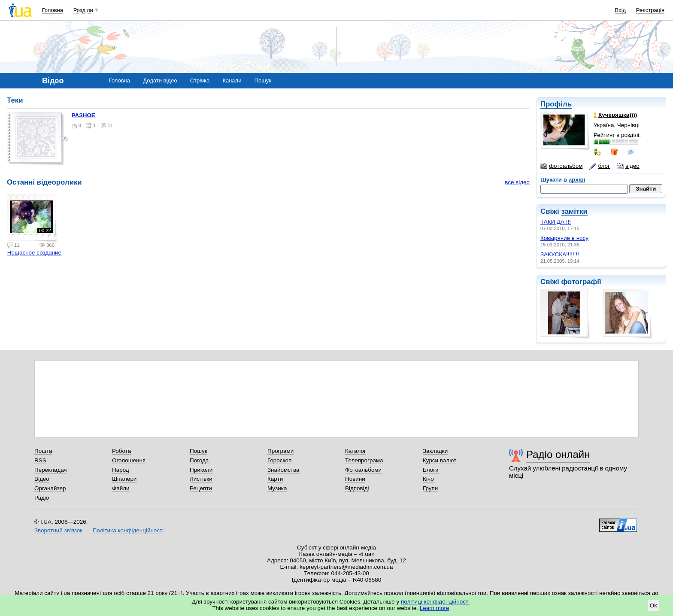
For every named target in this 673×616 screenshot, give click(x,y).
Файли (121, 488)
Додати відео (160, 80)
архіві (577, 180)
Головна (53, 10)
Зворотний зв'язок (58, 530)
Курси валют (440, 460)
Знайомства (283, 470)
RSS (40, 460)
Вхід (621, 10)
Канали (232, 80)
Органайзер (50, 488)
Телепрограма (364, 460)
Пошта (43, 451)
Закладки (435, 451)
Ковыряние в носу (564, 238)
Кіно (428, 479)
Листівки (201, 479)
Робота (121, 451)
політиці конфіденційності (435, 602)
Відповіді (357, 488)
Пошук (263, 80)
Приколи (201, 470)
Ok (653, 605)
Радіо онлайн (558, 454)
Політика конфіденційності (128, 530)
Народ (121, 470)
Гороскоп (279, 460)
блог (599, 166)
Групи (430, 488)
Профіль (556, 104)
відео (628, 166)
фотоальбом (561, 166)
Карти (275, 479)
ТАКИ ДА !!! (556, 222)
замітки (574, 211)
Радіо (42, 498)
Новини (355, 479)
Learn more (435, 608)
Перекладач (50, 470)
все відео (517, 182)
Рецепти (201, 488)
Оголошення (129, 460)
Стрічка (200, 80)
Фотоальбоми (363, 470)
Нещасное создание (34, 253)
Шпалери (124, 479)
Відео (42, 479)
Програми (280, 451)
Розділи (83, 10)
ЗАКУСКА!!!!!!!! (560, 254)
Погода (199, 460)
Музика (277, 488)
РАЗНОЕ (83, 115)
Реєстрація (650, 10)
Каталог (356, 451)
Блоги (431, 470)
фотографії (581, 282)
